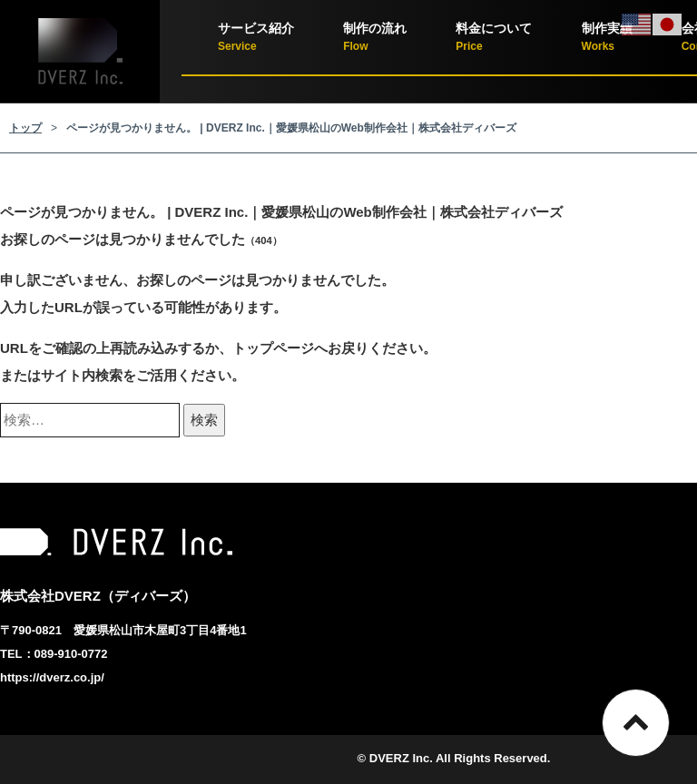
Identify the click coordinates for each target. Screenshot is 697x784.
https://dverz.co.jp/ (52, 677)
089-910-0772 (71, 654)
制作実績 (607, 39)
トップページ (273, 348)
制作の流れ (375, 39)
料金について (494, 39)
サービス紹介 (256, 39)
